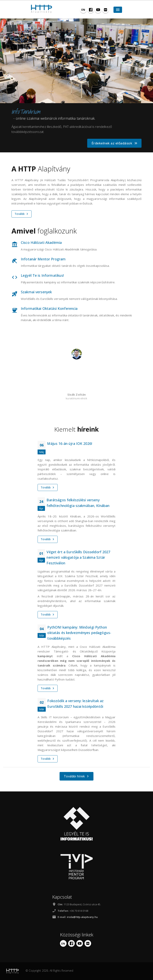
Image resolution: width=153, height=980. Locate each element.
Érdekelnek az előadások (115, 143)
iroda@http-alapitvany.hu (82, 917)
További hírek (77, 776)
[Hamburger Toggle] (118, 10)
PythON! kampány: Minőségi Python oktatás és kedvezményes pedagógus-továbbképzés (79, 633)
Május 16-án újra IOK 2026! (70, 443)
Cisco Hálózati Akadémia (41, 242)
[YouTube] (98, 10)
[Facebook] (91, 10)
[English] (83, 10)
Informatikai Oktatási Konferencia (49, 308)
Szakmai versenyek (36, 292)
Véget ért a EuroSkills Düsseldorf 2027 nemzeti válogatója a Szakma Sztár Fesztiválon (78, 558)
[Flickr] (106, 10)
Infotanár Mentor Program (43, 259)
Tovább (22, 214)
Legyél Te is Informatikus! (42, 275)
